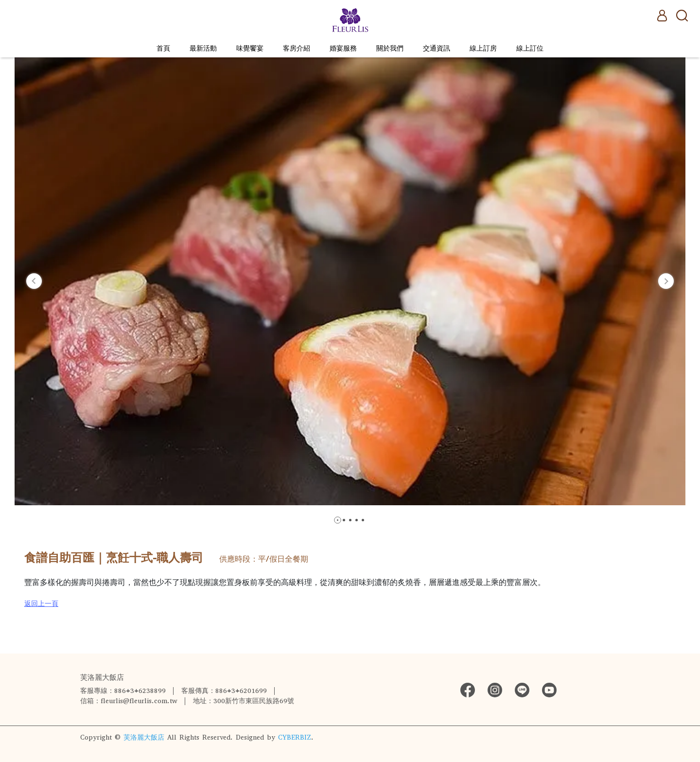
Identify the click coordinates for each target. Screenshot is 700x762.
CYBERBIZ (295, 737)
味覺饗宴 (250, 48)
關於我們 (390, 48)
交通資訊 (437, 48)
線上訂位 (530, 48)
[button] (34, 281)
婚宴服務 (343, 48)
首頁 (163, 48)
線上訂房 (483, 48)
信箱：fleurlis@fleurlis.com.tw (129, 701)
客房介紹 (297, 48)
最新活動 (203, 48)
